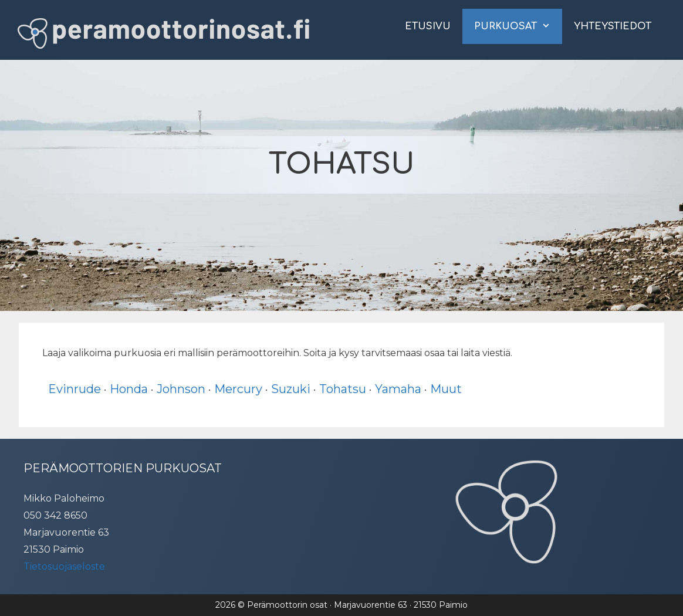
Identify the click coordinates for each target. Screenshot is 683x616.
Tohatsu (343, 389)
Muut (446, 389)
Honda (129, 389)
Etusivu (428, 26)
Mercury (238, 389)
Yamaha (398, 389)
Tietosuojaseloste (64, 566)
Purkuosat (518, 26)
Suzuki (291, 389)
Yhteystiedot (613, 26)
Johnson (181, 389)
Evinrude (75, 389)
